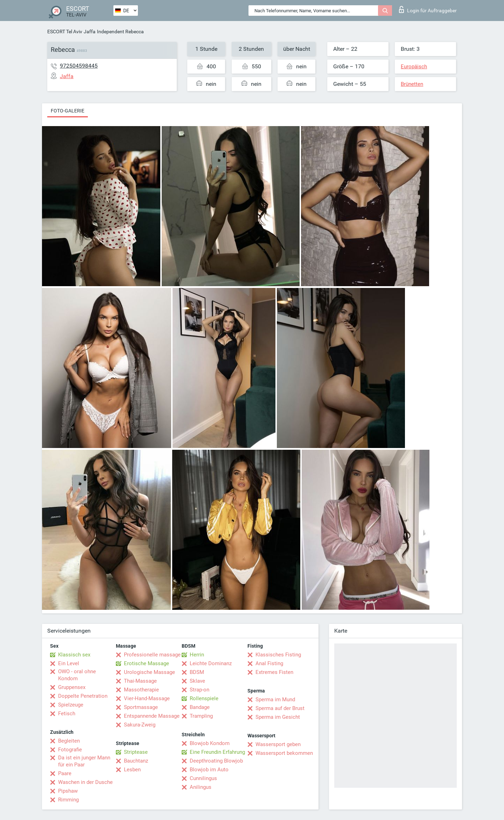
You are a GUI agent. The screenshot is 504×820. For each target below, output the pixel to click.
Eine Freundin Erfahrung (217, 752)
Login (428, 9)
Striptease (136, 752)
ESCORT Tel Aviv (65, 32)
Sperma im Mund (275, 700)
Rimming (68, 800)
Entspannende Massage (152, 716)
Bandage (200, 707)
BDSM (197, 672)
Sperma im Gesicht (278, 717)
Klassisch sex (74, 655)
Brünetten (412, 84)
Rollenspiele (204, 698)
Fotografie (70, 750)
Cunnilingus (203, 778)
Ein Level (69, 663)
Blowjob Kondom (210, 743)
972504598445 (79, 66)
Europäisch (414, 67)
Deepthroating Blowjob (216, 761)
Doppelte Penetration (83, 696)
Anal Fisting (269, 663)
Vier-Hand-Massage (147, 698)
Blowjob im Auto (209, 770)
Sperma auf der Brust (280, 708)
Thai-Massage (140, 681)
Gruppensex (72, 687)
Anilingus (201, 787)
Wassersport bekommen (284, 753)
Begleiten (69, 741)
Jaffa (90, 32)
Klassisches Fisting (278, 655)
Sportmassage (141, 707)
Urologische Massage (149, 672)
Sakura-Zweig (140, 725)
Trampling (201, 716)
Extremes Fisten (274, 672)
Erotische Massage (146, 663)
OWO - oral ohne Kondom (77, 675)
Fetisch (67, 714)
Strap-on (199, 690)
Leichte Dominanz (211, 663)
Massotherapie (141, 690)
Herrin (197, 655)
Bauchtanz (136, 761)
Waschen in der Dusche (85, 782)
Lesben (132, 770)
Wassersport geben (278, 744)
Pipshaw (68, 791)
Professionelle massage (152, 655)
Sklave (197, 681)
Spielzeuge (71, 705)
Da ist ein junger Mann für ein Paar (84, 761)
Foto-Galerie (68, 111)
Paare (65, 773)
